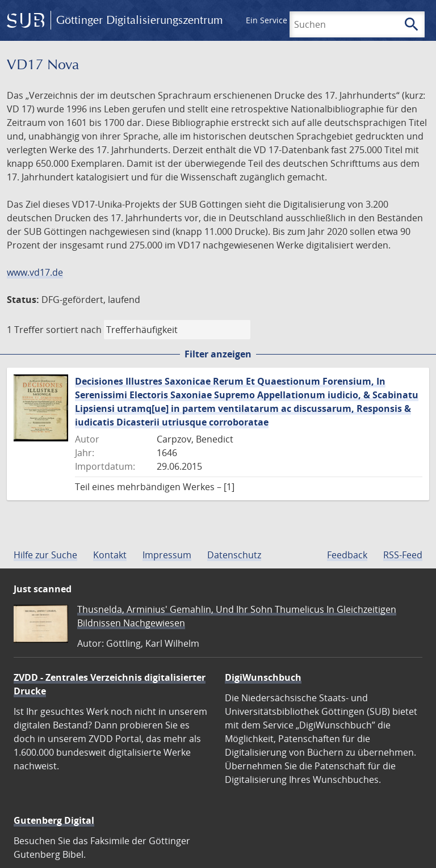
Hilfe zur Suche (45, 555)
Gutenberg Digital (54, 820)
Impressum (167, 555)
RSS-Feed (403, 555)
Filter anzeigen (218, 354)
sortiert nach (74, 330)
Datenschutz (234, 555)
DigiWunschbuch (263, 677)
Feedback (347, 555)
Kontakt (110, 555)
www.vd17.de (35, 272)
